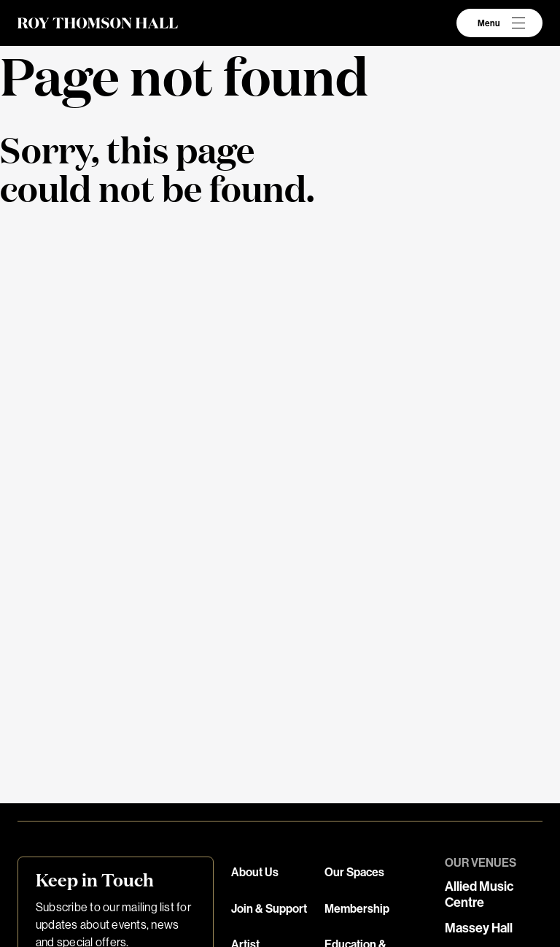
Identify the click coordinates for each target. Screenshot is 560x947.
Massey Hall (479, 928)
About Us (255, 872)
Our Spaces (354, 872)
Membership (357, 909)
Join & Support (269, 909)
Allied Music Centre (479, 895)
